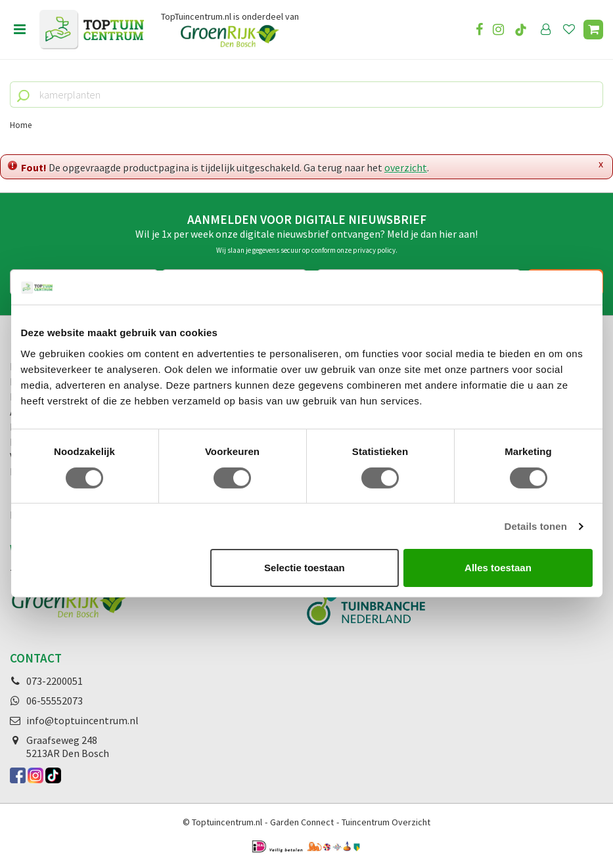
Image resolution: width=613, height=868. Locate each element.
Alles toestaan (498, 568)
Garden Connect (302, 822)
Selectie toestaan (305, 568)
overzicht (406, 167)
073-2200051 (55, 681)
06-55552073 (55, 701)
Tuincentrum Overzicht (386, 822)
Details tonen (536, 526)
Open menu (20, 30)
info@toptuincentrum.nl (82, 720)
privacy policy (374, 250)
